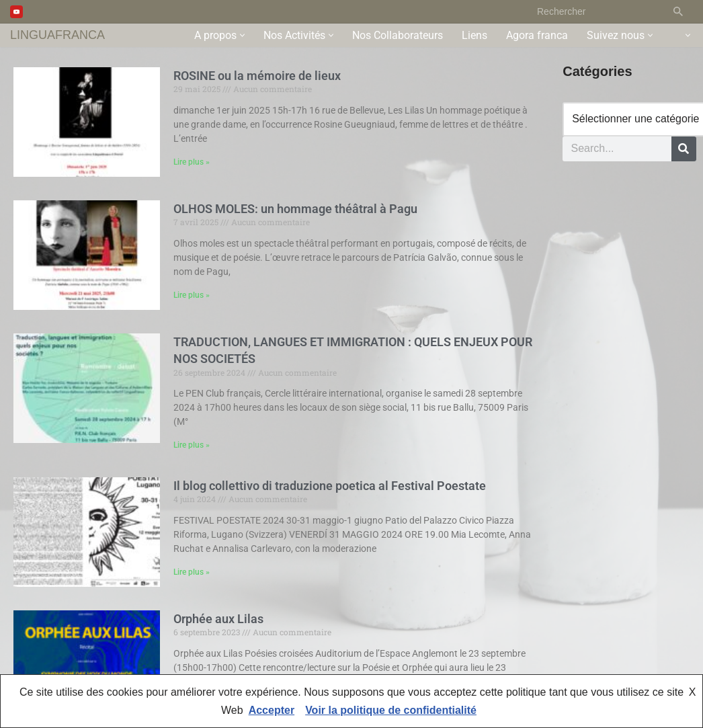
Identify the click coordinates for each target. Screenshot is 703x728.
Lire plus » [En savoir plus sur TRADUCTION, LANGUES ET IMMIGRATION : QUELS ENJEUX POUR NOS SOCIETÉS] (192, 446)
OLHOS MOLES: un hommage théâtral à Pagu (295, 209)
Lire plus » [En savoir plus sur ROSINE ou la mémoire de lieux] (192, 163)
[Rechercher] (596, 11)
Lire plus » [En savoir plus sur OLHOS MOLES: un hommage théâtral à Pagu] (192, 296)
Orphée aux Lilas (218, 619)
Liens (474, 35)
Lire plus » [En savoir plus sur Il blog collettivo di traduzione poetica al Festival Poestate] (192, 573)
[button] (242, 35)
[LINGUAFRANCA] (57, 35)
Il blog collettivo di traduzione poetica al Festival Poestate (330, 486)
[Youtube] (16, 12)
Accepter (272, 710)
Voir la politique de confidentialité (391, 710)
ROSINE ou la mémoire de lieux (257, 76)
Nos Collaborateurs (398, 35)
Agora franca (537, 35)
